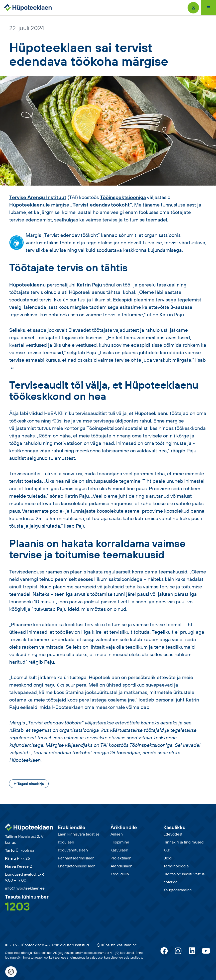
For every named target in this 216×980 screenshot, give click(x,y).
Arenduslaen (121, 866)
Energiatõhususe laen (77, 866)
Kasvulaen (119, 850)
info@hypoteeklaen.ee (25, 888)
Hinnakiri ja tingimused (183, 842)
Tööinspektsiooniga (123, 197)
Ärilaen (117, 834)
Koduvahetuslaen (73, 850)
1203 (17, 906)
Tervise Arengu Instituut (38, 197)
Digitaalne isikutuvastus (184, 874)
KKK (167, 850)
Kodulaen (66, 842)
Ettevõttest (173, 834)
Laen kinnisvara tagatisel (79, 834)
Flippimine (120, 842)
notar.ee (170, 882)
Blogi (168, 858)
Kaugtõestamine (178, 890)
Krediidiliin (120, 874)
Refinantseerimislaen (76, 858)
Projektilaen (121, 858)
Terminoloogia (176, 866)
